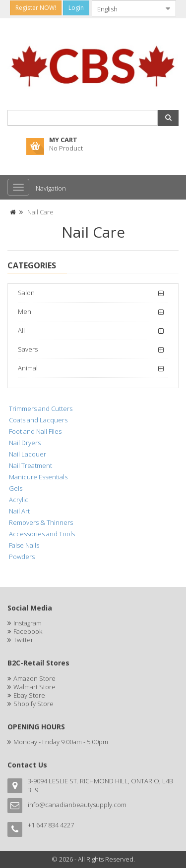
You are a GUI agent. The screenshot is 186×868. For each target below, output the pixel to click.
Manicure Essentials (38, 477)
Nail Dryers (25, 443)
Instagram (28, 623)
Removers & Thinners (41, 522)
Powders (22, 557)
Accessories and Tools (42, 534)
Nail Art (19, 511)
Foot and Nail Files (35, 431)
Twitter (23, 640)
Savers (28, 349)
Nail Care (40, 212)
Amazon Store (34, 678)
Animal (28, 368)
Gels (16, 488)
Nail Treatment (31, 465)
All (21, 330)
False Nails (24, 545)
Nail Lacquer (28, 454)
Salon (26, 293)
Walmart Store (34, 687)
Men (25, 311)
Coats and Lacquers (38, 420)
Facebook (28, 631)
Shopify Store (33, 704)
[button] (168, 118)
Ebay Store (29, 695)
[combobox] (126, 8)
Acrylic (19, 500)
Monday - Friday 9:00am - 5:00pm (61, 742)
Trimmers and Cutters (41, 408)
